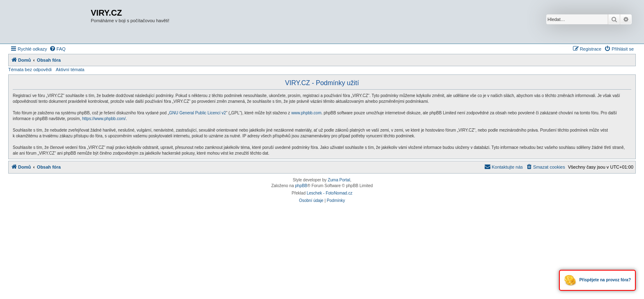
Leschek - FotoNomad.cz (330, 193)
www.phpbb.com (306, 113)
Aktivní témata (70, 70)
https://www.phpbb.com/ (104, 119)
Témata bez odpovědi (30, 70)
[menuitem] (57, 49)
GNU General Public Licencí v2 (198, 113)
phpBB (301, 186)
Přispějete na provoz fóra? (597, 280)
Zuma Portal (339, 180)
